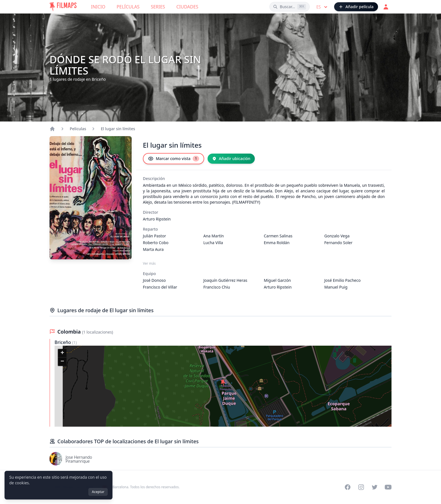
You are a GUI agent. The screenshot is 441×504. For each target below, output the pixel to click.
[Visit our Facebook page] (348, 487)
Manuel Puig (336, 287)
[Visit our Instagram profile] (361, 487)
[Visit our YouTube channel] (388, 487)
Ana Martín (214, 236)
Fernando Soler (338, 243)
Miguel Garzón (277, 280)
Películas (128, 7)
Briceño (63, 342)
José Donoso (154, 280)
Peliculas (78, 129)
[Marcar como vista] (174, 159)
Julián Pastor (154, 236)
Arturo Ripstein (157, 219)
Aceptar (98, 492)
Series (158, 7)
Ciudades (187, 7)
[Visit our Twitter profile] (375, 487)
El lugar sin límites (118, 129)
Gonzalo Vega (337, 236)
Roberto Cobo (156, 243)
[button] (223, 383)
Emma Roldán (277, 243)
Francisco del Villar (160, 287)
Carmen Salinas (278, 236)
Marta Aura (153, 249)
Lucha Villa (213, 243)
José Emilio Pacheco (342, 280)
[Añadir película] (356, 7)
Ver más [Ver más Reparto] (149, 264)
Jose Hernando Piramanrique (79, 459)
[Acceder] (386, 7)
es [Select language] (322, 7)
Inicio (98, 7)
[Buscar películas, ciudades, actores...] (290, 7)
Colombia (70, 332)
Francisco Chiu (217, 287)
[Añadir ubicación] (231, 159)
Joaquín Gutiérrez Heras (225, 280)
